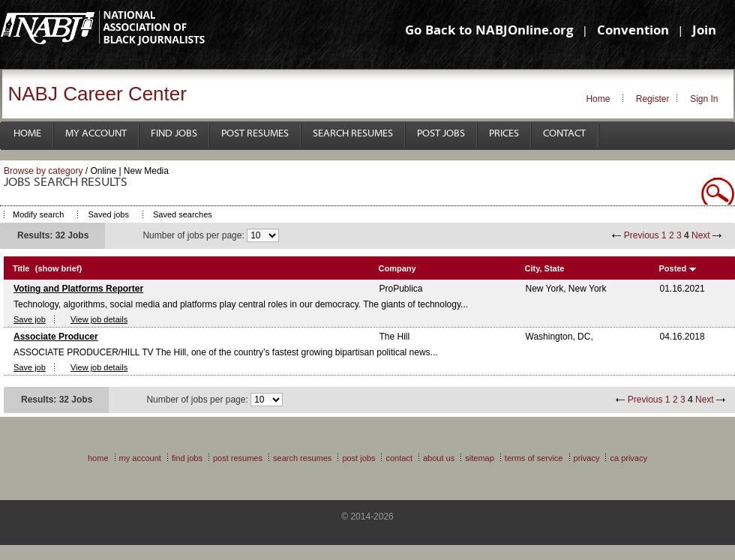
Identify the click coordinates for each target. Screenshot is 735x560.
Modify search (38, 214)
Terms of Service (534, 458)
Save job (30, 319)
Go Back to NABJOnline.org (489, 32)
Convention (633, 32)
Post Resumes (255, 134)
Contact (564, 134)
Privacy (587, 458)
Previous (642, 235)
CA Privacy (628, 458)
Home (598, 99)
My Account (96, 134)
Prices (504, 134)
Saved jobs (108, 214)
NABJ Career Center (97, 94)
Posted (673, 268)
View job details (99, 319)
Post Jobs (441, 134)
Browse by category (43, 171)
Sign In (704, 99)
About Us (439, 458)
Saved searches (183, 214)
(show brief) (58, 268)
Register (653, 99)
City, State (545, 268)
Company (397, 268)
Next (701, 235)
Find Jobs (174, 134)
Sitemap (480, 458)
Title (21, 268)
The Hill (395, 337)
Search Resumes (353, 134)
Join (704, 32)
